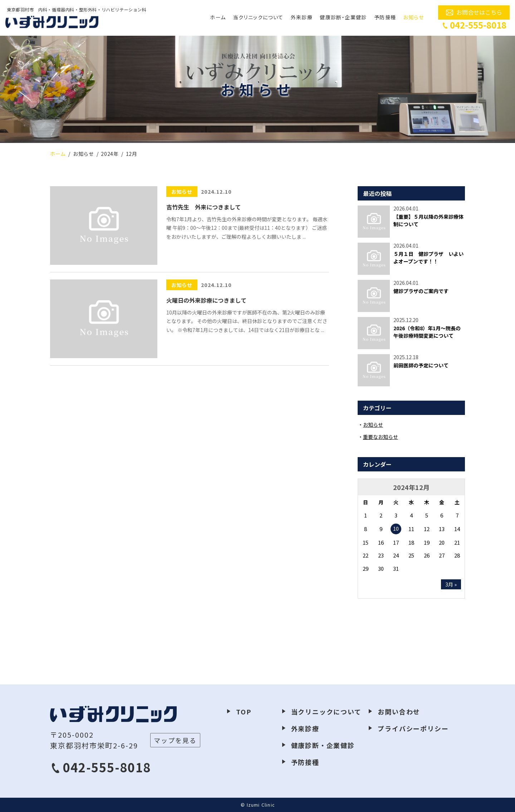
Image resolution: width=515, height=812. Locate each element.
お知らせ (413, 17)
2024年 (110, 154)
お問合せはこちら (479, 12)
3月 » (451, 584)
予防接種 (385, 17)
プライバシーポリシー (413, 728)
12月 (132, 154)
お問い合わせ (399, 712)
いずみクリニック (52, 22)
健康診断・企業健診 (343, 17)
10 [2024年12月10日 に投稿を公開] (396, 528)
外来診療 (302, 17)
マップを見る (175, 740)
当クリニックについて (258, 17)
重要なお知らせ (381, 437)
